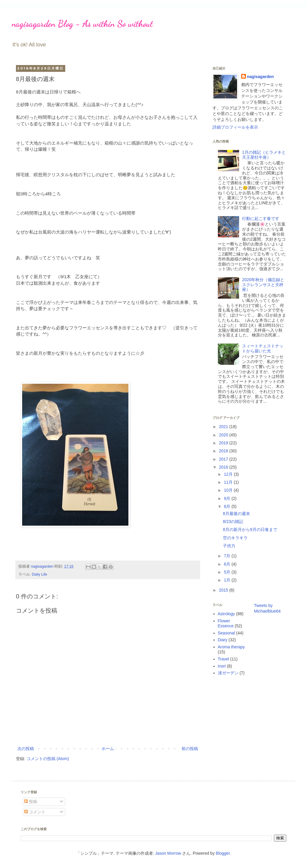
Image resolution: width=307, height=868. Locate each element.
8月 (228, 506)
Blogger (223, 853)
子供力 (229, 546)
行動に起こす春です (261, 218)
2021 (224, 427)
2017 (224, 459)
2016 (224, 467)
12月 (229, 474)
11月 (229, 482)
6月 (228, 564)
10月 (229, 490)
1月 (228, 580)
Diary (223, 640)
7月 (228, 556)
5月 (228, 572)
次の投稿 (26, 749)
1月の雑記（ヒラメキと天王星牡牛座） (264, 155)
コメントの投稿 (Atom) (48, 759)
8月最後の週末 (236, 514)
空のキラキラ (235, 538)
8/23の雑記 (233, 522)
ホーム (108, 749)
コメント (35, 812)
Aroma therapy (231, 647)
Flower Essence (226, 623)
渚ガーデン (228, 673)
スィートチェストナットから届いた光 (263, 348)
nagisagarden (261, 77)
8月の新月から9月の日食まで (250, 529)
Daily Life (40, 574)
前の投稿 (190, 749)
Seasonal (226, 633)
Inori (222, 666)
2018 (224, 451)
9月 (228, 498)
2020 (224, 435)
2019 (224, 443)
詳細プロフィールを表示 (235, 127)
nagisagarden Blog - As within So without (82, 24)
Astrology (226, 614)
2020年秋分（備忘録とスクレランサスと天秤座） (263, 285)
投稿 (31, 801)
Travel (223, 659)
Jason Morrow (168, 853)
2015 (224, 590)
